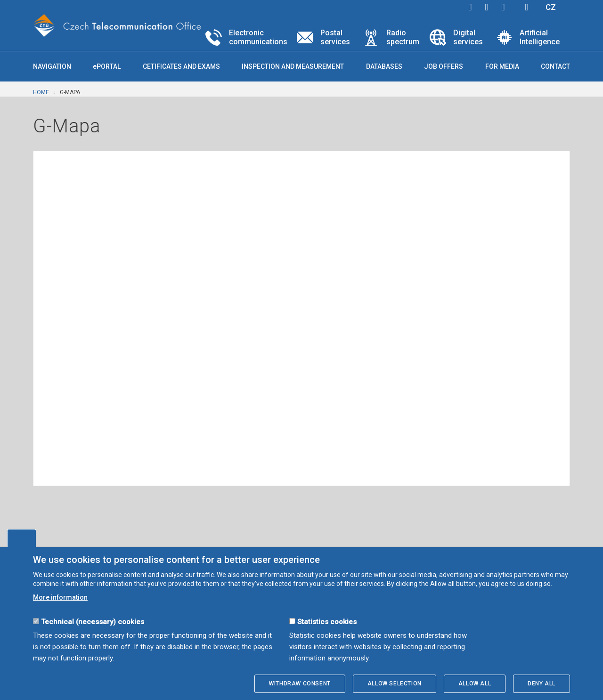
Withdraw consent (300, 684)
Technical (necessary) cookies (93, 622)
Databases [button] (384, 66)
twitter (487, 7)
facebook (470, 7)
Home (41, 92)
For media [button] (502, 66)
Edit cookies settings (22, 538)
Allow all (475, 684)
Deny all (542, 684)
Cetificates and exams (181, 66)
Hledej (527, 7)
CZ (551, 7)
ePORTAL (107, 66)
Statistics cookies (327, 622)
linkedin (503, 7)
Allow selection (395, 684)
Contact (555, 66)
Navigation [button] (52, 66)
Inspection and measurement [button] (293, 66)
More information (60, 597)
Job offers (444, 66)
